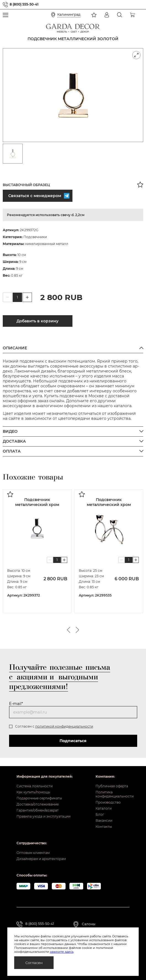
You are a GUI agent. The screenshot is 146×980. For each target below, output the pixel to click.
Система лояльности (35, 786)
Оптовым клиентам (33, 853)
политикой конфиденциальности (64, 726)
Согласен (34, 963)
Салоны (89, 924)
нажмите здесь (62, 952)
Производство (108, 802)
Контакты (104, 827)
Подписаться (73, 741)
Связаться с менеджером (38, 196)
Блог (100, 814)
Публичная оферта (112, 786)
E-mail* (16, 704)
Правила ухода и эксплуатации (44, 816)
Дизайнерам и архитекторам (41, 859)
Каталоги (104, 808)
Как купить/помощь (33, 792)
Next (77, 630)
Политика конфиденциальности (113, 794)
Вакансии (104, 820)
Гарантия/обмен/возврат (38, 810)
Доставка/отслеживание (38, 804)
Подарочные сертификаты (39, 798)
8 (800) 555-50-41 (24, 5)
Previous (69, 630)
